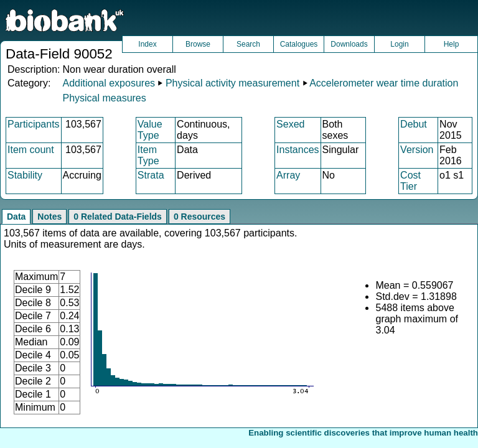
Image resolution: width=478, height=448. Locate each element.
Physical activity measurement (232, 83)
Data (16, 217)
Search (248, 44)
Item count (31, 150)
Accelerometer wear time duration (384, 83)
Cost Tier (410, 181)
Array (288, 175)
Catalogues (299, 44)
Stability (25, 175)
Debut (414, 124)
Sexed (290, 124)
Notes (49, 217)
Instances (298, 150)
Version (417, 150)
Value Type (150, 130)
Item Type (148, 155)
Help (452, 44)
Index (147, 44)
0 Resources (199, 217)
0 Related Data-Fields (118, 217)
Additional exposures (109, 83)
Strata (151, 175)
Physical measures (104, 98)
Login (399, 44)
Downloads (349, 44)
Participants (34, 124)
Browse (198, 44)
